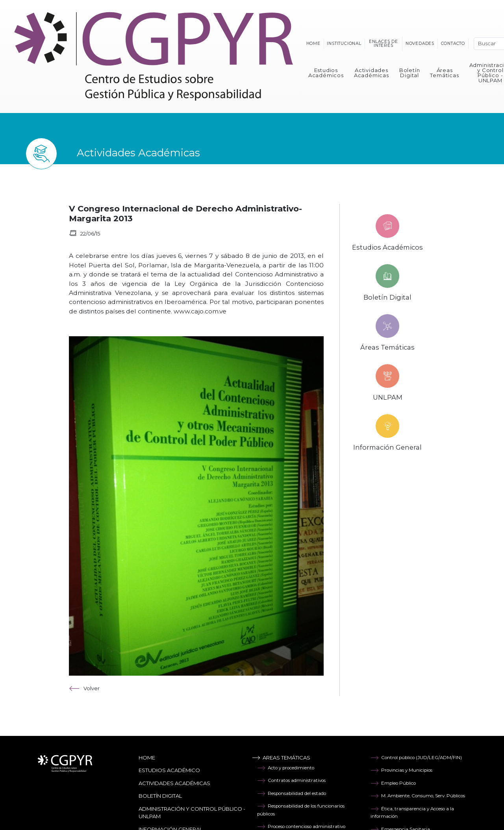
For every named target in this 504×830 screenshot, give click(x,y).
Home (313, 44)
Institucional (344, 44)
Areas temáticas (281, 758)
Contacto (453, 44)
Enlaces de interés (384, 44)
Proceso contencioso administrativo (301, 826)
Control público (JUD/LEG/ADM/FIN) (416, 758)
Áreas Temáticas (444, 73)
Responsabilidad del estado (292, 793)
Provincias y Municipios (401, 770)
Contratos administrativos (291, 780)
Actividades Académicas (372, 73)
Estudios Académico (169, 770)
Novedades (420, 44)
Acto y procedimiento (286, 768)
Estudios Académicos (326, 73)
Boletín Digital (410, 73)
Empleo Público (393, 783)
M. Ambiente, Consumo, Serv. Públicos (418, 796)
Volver (84, 688)
